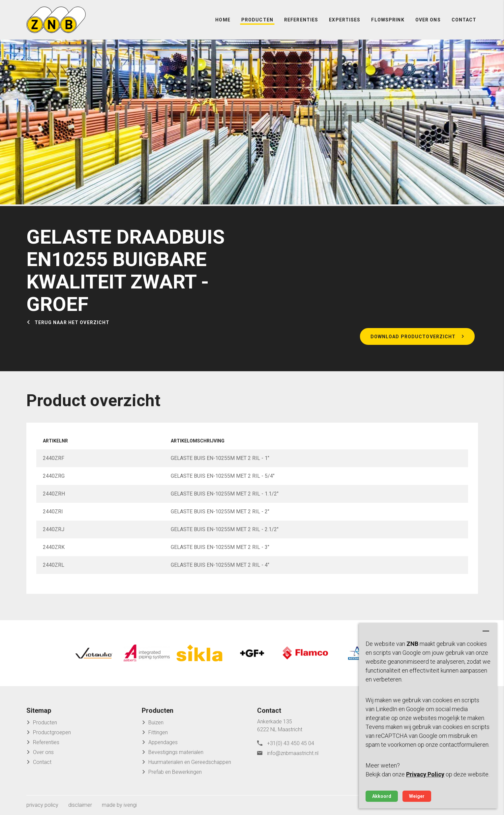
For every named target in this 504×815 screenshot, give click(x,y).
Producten (257, 20)
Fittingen (158, 732)
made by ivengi (119, 805)
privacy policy (42, 805)
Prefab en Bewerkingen (175, 772)
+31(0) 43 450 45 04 (291, 743)
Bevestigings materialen (176, 752)
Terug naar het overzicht (72, 322)
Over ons (428, 20)
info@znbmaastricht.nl (293, 753)
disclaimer (80, 805)
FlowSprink (388, 20)
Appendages (163, 742)
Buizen (156, 723)
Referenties (301, 20)
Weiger (417, 796)
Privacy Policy (425, 774)
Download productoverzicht (413, 337)
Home (223, 20)
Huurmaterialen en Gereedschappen (190, 762)
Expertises (345, 20)
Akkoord (382, 796)
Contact (464, 20)
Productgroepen (52, 732)
